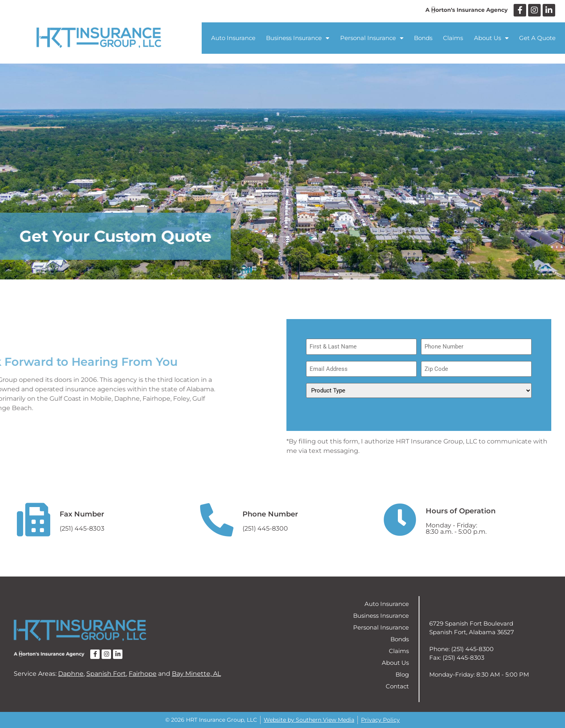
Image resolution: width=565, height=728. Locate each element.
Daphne (71, 674)
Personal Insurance (372, 38)
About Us (491, 38)
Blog (402, 674)
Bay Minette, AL (196, 674)
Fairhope (143, 674)
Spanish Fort (106, 674)
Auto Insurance (233, 38)
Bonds (423, 38)
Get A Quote (537, 38)
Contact (397, 686)
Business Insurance (298, 38)
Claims (453, 38)
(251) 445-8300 (265, 528)
